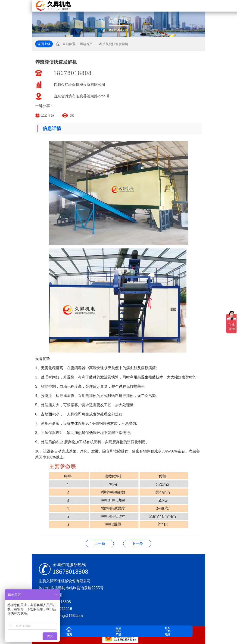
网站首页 (86, 44)
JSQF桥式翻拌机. (100, 543)
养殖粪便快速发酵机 (114, 44)
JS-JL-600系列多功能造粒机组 (137, 543)
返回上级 (44, 44)
